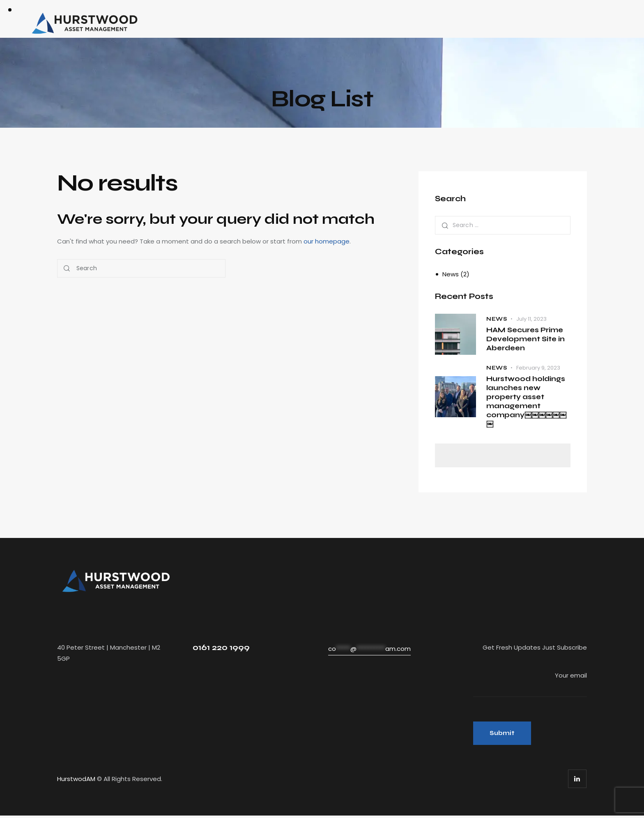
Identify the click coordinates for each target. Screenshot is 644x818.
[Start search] (67, 268)
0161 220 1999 (221, 648)
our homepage (327, 241)
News (451, 274)
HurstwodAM (76, 781)
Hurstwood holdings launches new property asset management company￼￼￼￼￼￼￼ (526, 402)
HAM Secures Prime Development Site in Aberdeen (526, 339)
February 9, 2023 (538, 368)
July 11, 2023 (531, 318)
